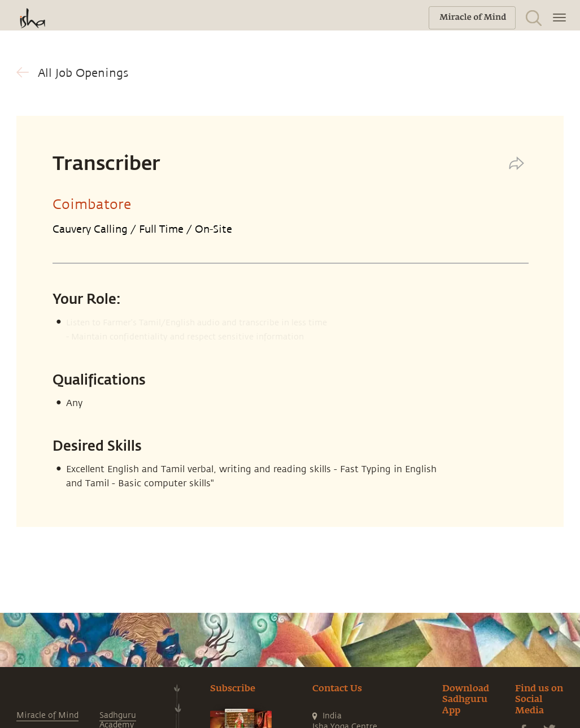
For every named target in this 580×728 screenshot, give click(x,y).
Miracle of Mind (47, 715)
